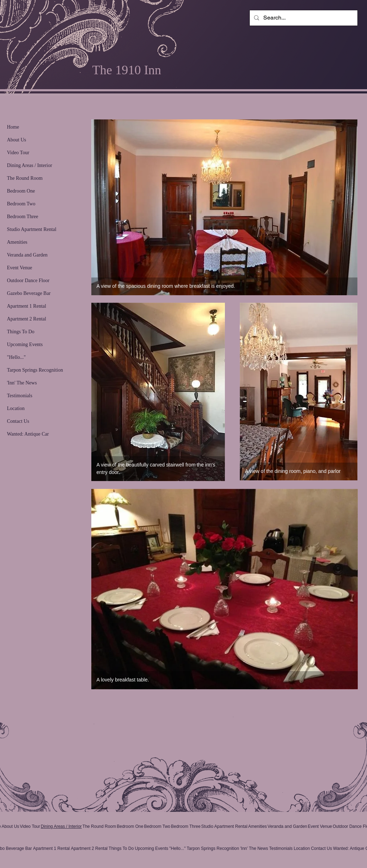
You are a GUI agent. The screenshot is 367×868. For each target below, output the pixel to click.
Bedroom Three (23, 217)
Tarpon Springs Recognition (35, 370)
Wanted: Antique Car (28, 434)
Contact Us (18, 421)
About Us (17, 140)
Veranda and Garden (27, 255)
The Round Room (25, 178)
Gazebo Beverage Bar (29, 293)
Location (16, 408)
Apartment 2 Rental (27, 319)
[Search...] (303, 18)
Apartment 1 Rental (27, 306)
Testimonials (20, 396)
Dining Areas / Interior (30, 165)
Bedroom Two (21, 204)
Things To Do (21, 332)
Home (13, 127)
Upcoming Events (25, 344)
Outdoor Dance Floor (28, 281)
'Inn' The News (22, 383)
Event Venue (20, 268)
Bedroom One (21, 191)
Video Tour (18, 153)
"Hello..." (17, 357)
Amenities (17, 242)
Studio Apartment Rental (32, 229)
